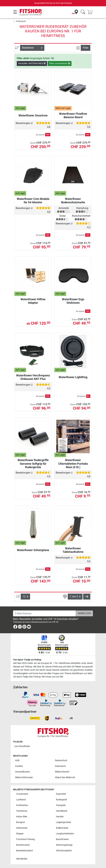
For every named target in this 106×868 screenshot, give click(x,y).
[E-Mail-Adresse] (44, 613)
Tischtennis (22, 811)
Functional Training (25, 839)
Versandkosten (22, 772)
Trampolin (61, 805)
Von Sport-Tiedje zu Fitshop (27, 660)
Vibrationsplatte (64, 851)
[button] (87, 597)
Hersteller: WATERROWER (32, 63)
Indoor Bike (22, 817)
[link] (15, 627)
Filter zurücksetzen (60, 63)
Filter (86, 48)
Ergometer (61, 794)
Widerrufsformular (24, 777)
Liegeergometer (64, 822)
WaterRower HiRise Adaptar (33, 301)
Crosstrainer (22, 794)
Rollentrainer (62, 828)
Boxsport (21, 822)
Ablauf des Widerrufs (65, 777)
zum (22, 746)
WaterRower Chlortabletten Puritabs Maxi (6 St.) (73, 464)
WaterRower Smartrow (33, 115)
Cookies (19, 766)
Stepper (20, 834)
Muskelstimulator (25, 851)
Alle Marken (22, 859)
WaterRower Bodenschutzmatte (73, 201)
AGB (17, 760)
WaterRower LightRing (73, 377)
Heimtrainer (22, 828)
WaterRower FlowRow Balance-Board (73, 115)
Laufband (21, 800)
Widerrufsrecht (62, 772)
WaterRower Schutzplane (33, 550)
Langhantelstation (65, 834)
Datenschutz (61, 760)
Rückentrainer (23, 845)
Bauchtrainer (62, 839)
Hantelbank (62, 811)
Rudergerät (21, 21)
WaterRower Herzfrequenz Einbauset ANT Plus (33, 377)
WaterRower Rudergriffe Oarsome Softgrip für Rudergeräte (33, 464)
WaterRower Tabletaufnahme (73, 550)
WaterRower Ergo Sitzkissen (73, 301)
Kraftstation (22, 805)
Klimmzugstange (64, 845)
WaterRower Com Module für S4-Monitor (33, 201)
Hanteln (60, 817)
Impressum (60, 766)
